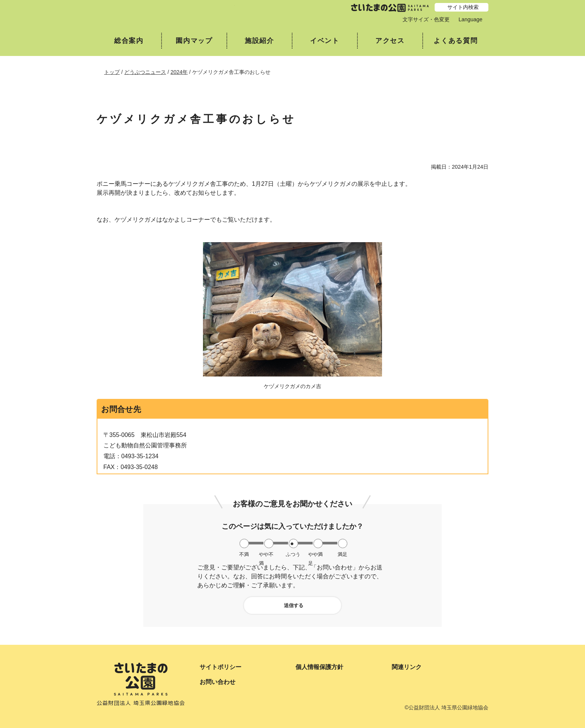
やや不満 (266, 554)
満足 (342, 554)
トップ (112, 72)
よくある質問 (456, 41)
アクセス (390, 41)
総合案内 (129, 41)
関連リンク (407, 667)
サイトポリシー (220, 667)
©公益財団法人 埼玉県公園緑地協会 (446, 707)
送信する (294, 605)
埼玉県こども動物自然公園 (166, 14)
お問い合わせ (218, 682)
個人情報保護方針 (319, 667)
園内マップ (194, 41)
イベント (325, 41)
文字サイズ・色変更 (426, 19)
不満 (244, 554)
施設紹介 (259, 41)
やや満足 (315, 554)
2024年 (179, 72)
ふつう (293, 554)
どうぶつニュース (145, 72)
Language (470, 19)
